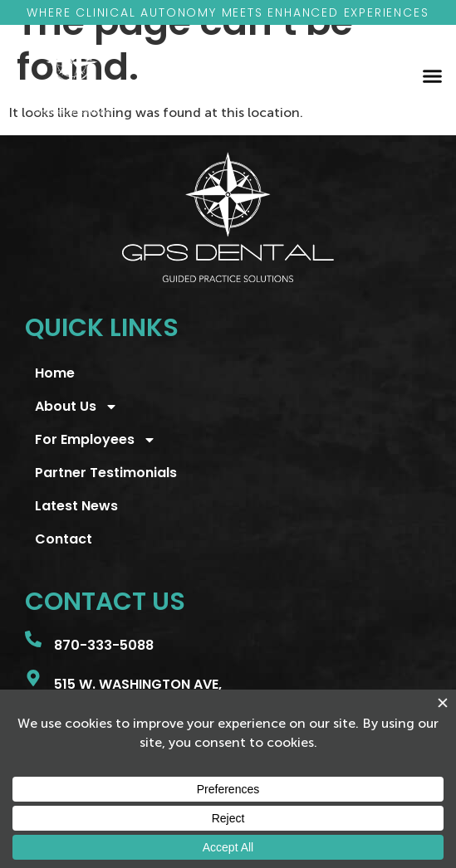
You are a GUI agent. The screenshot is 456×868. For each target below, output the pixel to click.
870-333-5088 (104, 645)
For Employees (96, 440)
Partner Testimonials (106, 473)
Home (55, 373)
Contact (64, 539)
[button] (432, 76)
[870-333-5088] (33, 639)
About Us (76, 407)
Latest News (76, 506)
